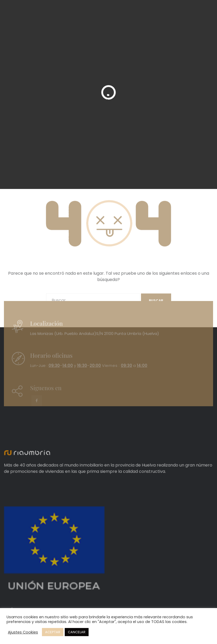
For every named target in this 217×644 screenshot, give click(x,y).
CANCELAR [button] (77, 632)
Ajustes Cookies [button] (23, 632)
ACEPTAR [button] (53, 632)
